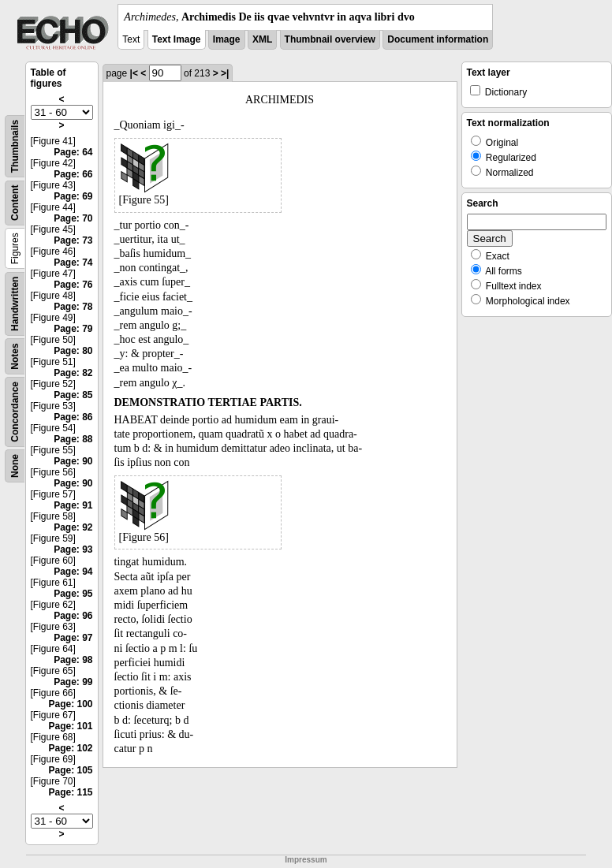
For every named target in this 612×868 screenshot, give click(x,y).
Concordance (15, 412)
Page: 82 (73, 373)
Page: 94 (73, 572)
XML (262, 39)
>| (225, 73)
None (15, 466)
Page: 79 (73, 329)
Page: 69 (73, 196)
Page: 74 (73, 263)
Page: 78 (73, 307)
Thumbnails (15, 146)
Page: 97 (73, 638)
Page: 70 (73, 218)
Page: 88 (73, 439)
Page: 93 (73, 549)
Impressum (306, 860)
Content (15, 203)
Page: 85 (73, 395)
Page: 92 (73, 527)
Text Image (177, 39)
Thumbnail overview (330, 39)
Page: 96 (73, 616)
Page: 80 (73, 351)
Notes (15, 356)
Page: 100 (70, 704)
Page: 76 (73, 285)
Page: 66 (73, 174)
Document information (438, 39)
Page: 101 (70, 726)
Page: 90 (73, 461)
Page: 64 (73, 152)
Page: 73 (73, 240)
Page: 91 (73, 505)
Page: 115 (70, 792)
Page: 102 (70, 748)
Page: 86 (73, 417)
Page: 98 (73, 660)
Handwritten (15, 304)
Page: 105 (70, 770)
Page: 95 (73, 594)
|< (134, 73)
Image (227, 39)
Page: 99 (73, 682)
